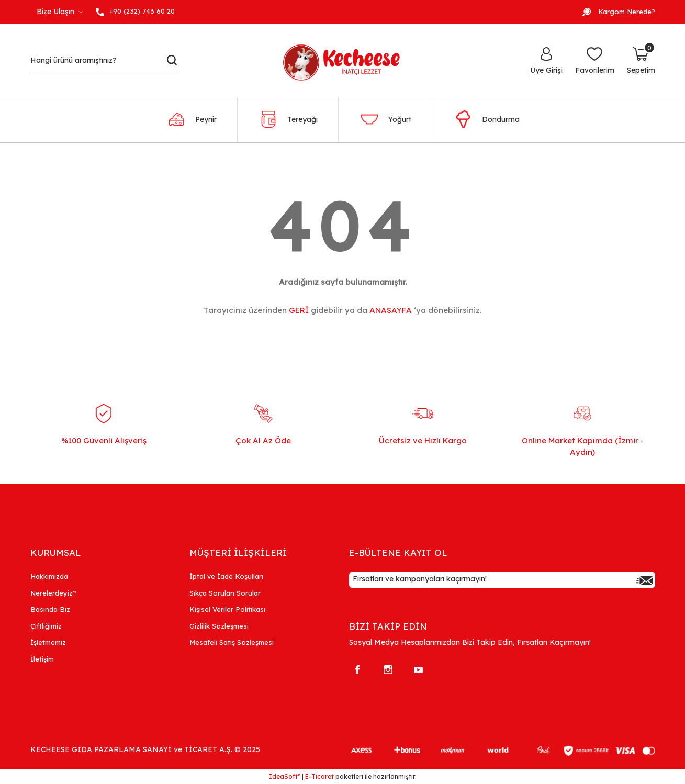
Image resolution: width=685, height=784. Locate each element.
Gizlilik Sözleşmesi (219, 626)
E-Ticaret (319, 776)
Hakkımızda (49, 576)
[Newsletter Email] (502, 580)
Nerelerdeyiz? (53, 593)
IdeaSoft (284, 776)
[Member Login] (546, 60)
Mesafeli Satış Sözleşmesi (232, 642)
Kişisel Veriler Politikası (227, 609)
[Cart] (641, 60)
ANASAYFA (391, 310)
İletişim (42, 659)
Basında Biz (50, 609)
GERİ (299, 310)
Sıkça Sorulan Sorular (225, 593)
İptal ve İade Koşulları (226, 576)
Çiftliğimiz (46, 626)
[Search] (104, 60)
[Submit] (645, 580)
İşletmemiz (48, 642)
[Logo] (347, 60)
